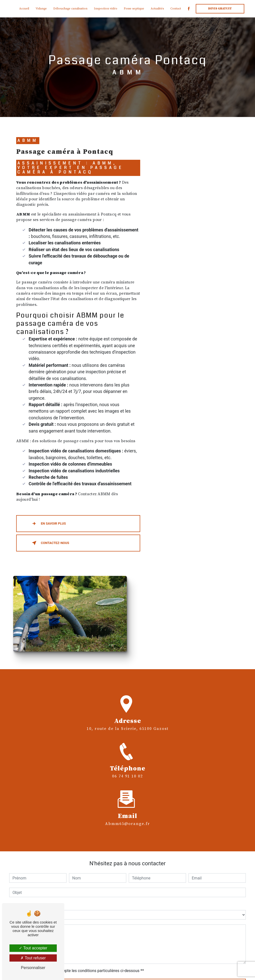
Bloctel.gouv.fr (155, 930)
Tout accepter (33, 948)
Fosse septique (134, 9)
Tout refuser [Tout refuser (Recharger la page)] (33, 958)
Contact (176, 9)
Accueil (24, 9)
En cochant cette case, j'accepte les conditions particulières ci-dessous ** (79, 878)
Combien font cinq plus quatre (36, 812)
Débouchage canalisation (70, 9)
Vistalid (83, 969)
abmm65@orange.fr (127, 715)
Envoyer (132, 893)
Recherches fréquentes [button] (128, 959)
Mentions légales (165, 969)
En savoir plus (48, 525)
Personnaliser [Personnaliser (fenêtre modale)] (33, 968)
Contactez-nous (50, 544)
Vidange (41, 9)
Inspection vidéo (106, 9)
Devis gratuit (220, 9)
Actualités (157, 9)
